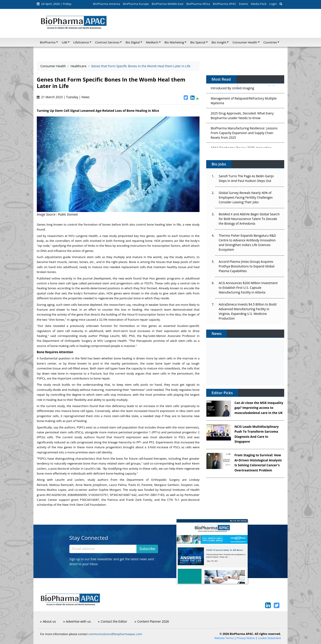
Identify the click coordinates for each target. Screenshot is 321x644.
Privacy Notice (246, 638)
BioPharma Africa (198, 4)
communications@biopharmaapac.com (115, 634)
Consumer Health (53, 66)
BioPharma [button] (48, 42)
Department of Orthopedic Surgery (67, 341)
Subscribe (147, 549)
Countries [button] (270, 42)
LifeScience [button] (81, 42)
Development (102, 278)
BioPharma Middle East (168, 4)
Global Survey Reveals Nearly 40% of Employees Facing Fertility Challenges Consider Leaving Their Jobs (246, 197)
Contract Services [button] (107, 42)
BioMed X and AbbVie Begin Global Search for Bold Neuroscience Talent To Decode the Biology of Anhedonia (249, 219)
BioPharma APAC (224, 4)
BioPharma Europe (136, 4)
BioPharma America (107, 4)
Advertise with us (77, 621)
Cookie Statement (269, 638)
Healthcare (78, 66)
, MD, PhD (117, 336)
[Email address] (103, 549)
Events (243, 4)
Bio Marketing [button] (174, 42)
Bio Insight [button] (219, 42)
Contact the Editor (113, 621)
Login (273, 4)
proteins (167, 241)
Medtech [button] (152, 42)
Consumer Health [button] (245, 42)
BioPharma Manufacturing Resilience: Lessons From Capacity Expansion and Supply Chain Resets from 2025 (244, 134)
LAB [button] (64, 42)
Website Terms (224, 638)
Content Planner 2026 (152, 621)
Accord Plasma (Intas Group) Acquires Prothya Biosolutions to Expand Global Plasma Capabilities (247, 266)
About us (48, 621)
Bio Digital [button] (133, 42)
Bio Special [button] (198, 42)
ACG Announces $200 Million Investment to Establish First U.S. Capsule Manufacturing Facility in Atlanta (248, 288)
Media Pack (259, 4)
